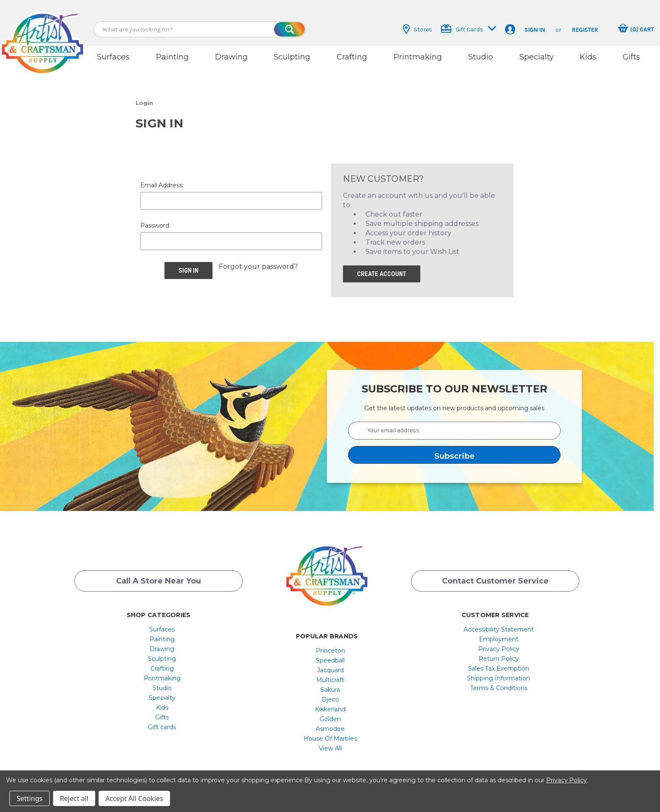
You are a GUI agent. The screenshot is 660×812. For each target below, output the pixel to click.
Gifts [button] (631, 57)
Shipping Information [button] (499, 676)
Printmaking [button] (418, 57)
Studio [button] (481, 57)
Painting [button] (172, 57)
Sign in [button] (535, 30)
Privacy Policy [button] (499, 646)
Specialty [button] (537, 57)
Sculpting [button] (292, 57)
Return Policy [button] (499, 656)
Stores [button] (418, 29)
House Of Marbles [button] (330, 736)
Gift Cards (469, 29)
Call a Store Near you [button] (159, 579)
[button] (42, 35)
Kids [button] (588, 57)
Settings (30, 798)
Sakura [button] (330, 687)
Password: (155, 223)
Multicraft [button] (330, 677)
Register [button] (585, 30)
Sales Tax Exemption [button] (499, 666)
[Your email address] (454, 428)
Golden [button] (330, 716)
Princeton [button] (330, 648)
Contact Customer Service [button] (495, 579)
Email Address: (162, 183)
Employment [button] (499, 637)
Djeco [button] (330, 697)
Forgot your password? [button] (258, 264)
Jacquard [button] (330, 668)
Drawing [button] (231, 57)
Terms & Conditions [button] (499, 685)
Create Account (382, 271)
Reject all (74, 798)
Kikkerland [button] (330, 707)
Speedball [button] (330, 658)
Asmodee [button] (330, 726)
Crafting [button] (352, 57)
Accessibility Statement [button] (499, 627)
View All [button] (330, 746)
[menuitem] (162, 627)
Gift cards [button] (162, 725)
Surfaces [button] (113, 57)
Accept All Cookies (134, 798)
